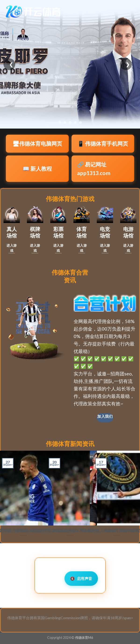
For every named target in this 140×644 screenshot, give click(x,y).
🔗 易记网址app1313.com (94, 169)
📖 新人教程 (37, 169)
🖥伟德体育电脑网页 (37, 144)
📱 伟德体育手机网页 (103, 144)
